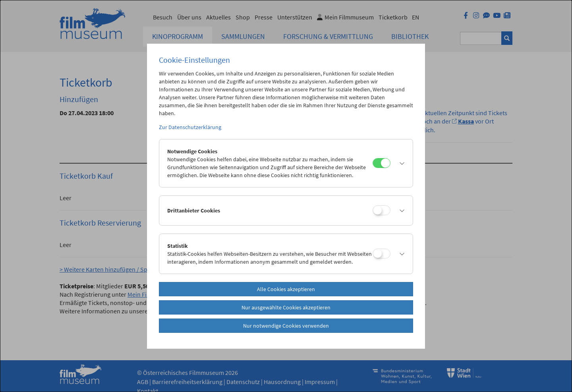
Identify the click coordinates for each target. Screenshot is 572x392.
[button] (400, 163)
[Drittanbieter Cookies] (382, 210)
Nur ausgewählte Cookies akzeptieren (286, 307)
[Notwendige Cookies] (382, 163)
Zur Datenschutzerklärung (190, 127)
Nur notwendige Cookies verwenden (286, 326)
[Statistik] (382, 254)
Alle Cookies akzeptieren (286, 289)
